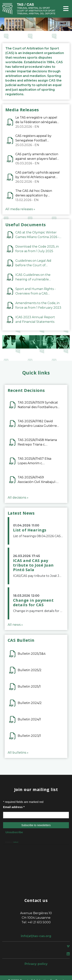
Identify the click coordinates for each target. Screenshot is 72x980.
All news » (15, 625)
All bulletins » (18, 753)
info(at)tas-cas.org (36, 936)
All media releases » (20, 209)
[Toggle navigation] (66, 9)
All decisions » (18, 498)
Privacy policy (36, 964)
